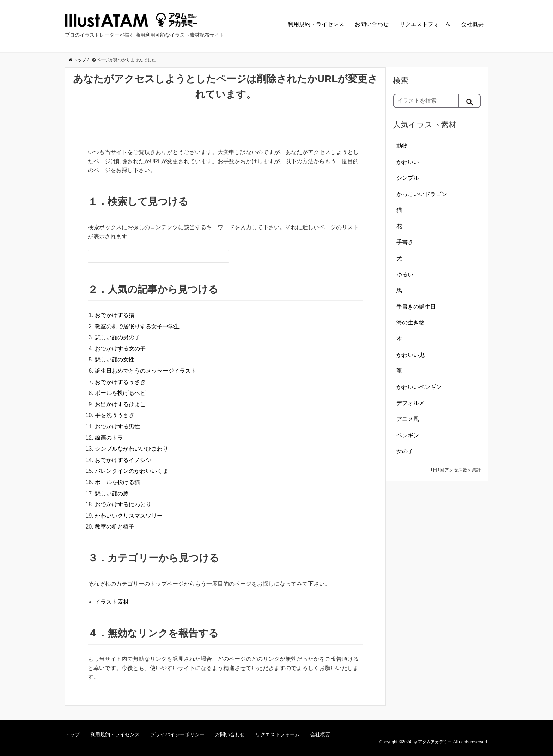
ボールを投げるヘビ (120, 393)
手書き (405, 242)
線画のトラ (109, 438)
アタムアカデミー (435, 742)
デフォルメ (411, 403)
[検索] (470, 101)
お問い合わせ (372, 24)
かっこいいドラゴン (422, 194)
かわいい (408, 162)
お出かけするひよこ (120, 404)
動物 (402, 146)
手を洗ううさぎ (115, 415)
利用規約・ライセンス (316, 24)
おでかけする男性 (117, 426)
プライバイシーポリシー (177, 734)
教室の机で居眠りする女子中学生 (137, 326)
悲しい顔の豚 (112, 493)
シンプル (408, 178)
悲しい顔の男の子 (117, 337)
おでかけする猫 (115, 315)
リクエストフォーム (425, 24)
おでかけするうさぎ (120, 382)
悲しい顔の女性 (115, 359)
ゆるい (405, 275)
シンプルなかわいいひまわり (132, 449)
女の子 (405, 451)
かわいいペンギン (419, 387)
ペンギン (408, 435)
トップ (72, 734)
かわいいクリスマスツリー (129, 516)
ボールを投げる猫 (117, 482)
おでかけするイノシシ (123, 460)
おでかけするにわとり (123, 504)
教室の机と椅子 (115, 527)
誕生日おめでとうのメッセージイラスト (146, 371)
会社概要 (472, 24)
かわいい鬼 (411, 355)
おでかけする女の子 (120, 349)
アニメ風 (408, 419)
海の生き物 (411, 322)
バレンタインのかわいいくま (132, 471)
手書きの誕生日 (416, 307)
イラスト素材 (112, 602)
